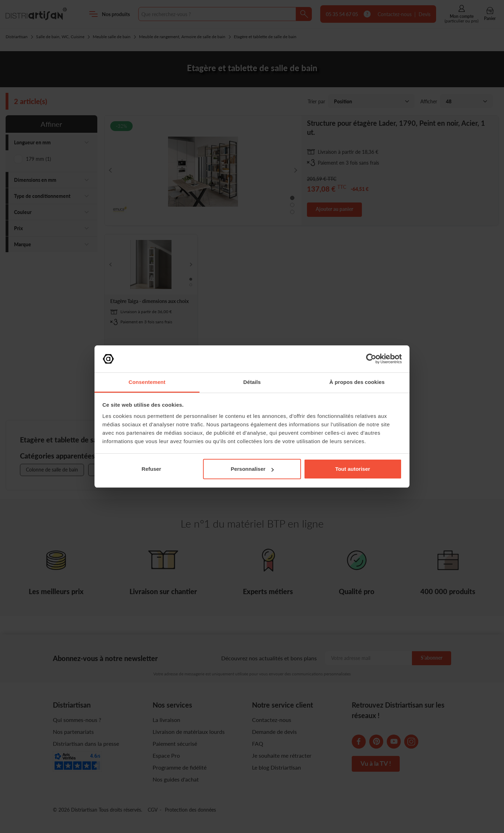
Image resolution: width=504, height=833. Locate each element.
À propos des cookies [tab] (357, 382)
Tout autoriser (353, 469)
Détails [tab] (252, 382)
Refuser (152, 469)
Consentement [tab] (147, 382)
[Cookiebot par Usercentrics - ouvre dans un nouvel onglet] (371, 359)
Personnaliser (252, 469)
